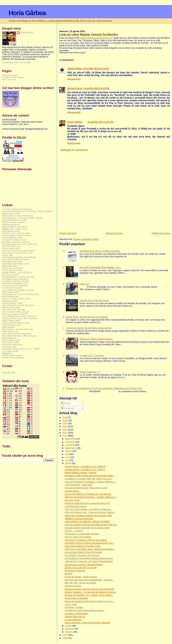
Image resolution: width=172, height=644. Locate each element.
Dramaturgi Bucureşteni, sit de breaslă (19, 257)
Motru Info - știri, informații (14, 309)
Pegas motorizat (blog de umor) (16, 323)
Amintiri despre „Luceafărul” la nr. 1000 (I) (85, 469)
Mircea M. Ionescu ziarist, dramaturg (18, 305)
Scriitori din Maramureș (12, 344)
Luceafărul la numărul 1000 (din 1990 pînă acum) (89, 479)
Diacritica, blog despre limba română (18, 251)
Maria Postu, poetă (10, 292)
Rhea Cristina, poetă (11, 340)
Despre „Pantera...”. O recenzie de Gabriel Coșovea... (91, 592)
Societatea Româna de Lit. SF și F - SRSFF (21, 349)
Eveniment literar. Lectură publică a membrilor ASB (89, 589)
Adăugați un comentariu (74, 150)
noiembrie (70, 442)
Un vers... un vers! (73, 531)
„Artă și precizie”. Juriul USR (78, 485)
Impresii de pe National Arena (94, 300)
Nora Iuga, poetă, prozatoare (15, 314)
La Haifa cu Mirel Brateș (76, 614)
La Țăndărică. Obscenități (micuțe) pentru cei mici (89, 558)
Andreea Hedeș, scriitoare (14, 222)
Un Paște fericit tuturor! (76, 506)
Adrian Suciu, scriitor (11, 213)
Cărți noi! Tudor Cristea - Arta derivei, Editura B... (88, 509)
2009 (65, 638)
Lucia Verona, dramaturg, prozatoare (18, 290)
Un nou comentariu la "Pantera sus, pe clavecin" (88, 494)
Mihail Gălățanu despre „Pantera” (81, 473)
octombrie (70, 445)
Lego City (84, 284)
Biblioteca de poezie (11, 224)
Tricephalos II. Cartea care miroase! (82, 534)
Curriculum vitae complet (13, 77)
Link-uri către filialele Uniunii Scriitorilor (83, 552)
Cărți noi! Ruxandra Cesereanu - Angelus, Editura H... (91, 482)
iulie (67, 454)
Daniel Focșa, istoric (11, 248)
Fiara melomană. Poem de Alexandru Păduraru (88, 623)
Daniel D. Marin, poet (11, 246)
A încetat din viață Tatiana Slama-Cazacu (85, 610)
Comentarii (68, 408)
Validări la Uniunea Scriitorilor (79, 519)
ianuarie (69, 632)
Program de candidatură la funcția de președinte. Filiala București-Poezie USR (104, 388)
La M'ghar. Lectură (74, 607)
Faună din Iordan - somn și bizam (81, 577)
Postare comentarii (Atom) (86, 239)
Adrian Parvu (75, 88)
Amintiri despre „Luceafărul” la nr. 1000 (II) (85, 466)
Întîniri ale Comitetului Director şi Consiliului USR (88, 515)
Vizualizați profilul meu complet (16, 62)
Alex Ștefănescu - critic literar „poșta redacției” (22, 218)
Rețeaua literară (9, 338)
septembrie (71, 448)
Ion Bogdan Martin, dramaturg (15, 279)
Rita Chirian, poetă (10, 342)
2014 (65, 427)
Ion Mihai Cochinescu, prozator (16, 281)
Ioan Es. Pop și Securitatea (78, 537)
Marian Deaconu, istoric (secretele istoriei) (21, 294)
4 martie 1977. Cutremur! (92, 355)
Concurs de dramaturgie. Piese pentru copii (86, 488)
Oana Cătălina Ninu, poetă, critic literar (19, 316)
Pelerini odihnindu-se (75, 617)
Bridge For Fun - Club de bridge (16, 233)
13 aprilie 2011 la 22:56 (96, 88)
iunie (68, 457)
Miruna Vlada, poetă (11, 307)
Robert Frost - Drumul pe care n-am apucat (87, 317)
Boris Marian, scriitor (11, 231)
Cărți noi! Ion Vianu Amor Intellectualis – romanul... (89, 580)
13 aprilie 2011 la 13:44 (96, 68)
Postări (66, 403)
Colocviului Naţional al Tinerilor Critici (83, 546)
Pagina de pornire (114, 233)
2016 (65, 420)
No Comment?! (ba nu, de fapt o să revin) (100, 251)
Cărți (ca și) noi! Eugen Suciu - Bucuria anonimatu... (90, 549)
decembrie (71, 439)
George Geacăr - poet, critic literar (17, 272)
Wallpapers (7, 353)
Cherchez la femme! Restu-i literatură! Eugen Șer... (89, 543)
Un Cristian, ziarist (10, 351)
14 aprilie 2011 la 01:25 (100, 122)
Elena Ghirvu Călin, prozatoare (16, 259)
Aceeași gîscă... (72, 491)
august (69, 451)
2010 (65, 635)
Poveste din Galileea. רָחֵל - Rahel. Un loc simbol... (89, 595)
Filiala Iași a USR (10, 266)
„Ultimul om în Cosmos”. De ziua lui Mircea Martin (89, 561)
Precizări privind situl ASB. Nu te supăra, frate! (87, 528)
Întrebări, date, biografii (12, 355)
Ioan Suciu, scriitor (10, 275)
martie (69, 626)
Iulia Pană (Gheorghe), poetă (15, 283)
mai (67, 460)
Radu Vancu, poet (10, 331)
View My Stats (9, 373)
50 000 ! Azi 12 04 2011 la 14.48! (81, 568)
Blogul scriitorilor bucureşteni (15, 227)
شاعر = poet (71, 604)
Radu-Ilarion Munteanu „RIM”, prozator (19, 336)
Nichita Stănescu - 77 (90, 372)
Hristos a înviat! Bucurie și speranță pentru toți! (87, 503)
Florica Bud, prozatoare (12, 268)
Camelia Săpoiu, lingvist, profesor (17, 235)
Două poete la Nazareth (76, 598)
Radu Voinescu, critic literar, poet (17, 333)
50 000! (68, 574)
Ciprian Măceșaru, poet (12, 237)
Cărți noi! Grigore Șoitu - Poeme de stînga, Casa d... (90, 512)
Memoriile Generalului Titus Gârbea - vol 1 (100, 267)
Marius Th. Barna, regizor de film (16, 299)
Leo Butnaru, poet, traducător (15, 285)
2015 (65, 423)
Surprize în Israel (73, 586)
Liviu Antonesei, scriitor (12, 288)
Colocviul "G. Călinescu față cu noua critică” (86, 540)
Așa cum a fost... (73, 500)
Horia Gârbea (27, 13)
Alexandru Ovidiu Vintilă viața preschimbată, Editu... (90, 476)
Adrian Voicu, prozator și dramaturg (18, 216)
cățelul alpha (74, 68)
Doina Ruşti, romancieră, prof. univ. (18, 253)
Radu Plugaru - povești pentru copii (18, 329)
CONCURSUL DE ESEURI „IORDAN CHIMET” (88, 522)
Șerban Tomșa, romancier (13, 358)
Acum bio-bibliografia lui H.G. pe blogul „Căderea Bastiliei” (28, 211)
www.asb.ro (66, 43)
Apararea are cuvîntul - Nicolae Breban (84, 565)
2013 (65, 430)
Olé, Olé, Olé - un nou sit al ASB (80, 583)
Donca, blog (7, 255)
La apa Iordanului (73, 620)
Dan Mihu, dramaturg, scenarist (16, 242)
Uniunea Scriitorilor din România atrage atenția (89, 328)
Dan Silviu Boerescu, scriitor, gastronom (20, 244)
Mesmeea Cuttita (10, 301)
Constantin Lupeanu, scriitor (14, 240)
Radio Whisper (9, 327)
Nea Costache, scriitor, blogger (16, 312)
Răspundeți (74, 79)
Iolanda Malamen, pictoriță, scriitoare (18, 277)
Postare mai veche (161, 233)
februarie (70, 629)
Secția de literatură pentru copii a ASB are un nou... (90, 601)
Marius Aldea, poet (10, 296)
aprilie (68, 463)
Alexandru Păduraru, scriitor (14, 220)
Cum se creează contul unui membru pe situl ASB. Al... (91, 525)
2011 (65, 436)
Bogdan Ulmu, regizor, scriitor (15, 229)
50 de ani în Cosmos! (75, 571)
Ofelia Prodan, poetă (11, 320)
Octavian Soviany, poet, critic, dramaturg (20, 318)
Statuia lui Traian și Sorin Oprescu (96, 339)
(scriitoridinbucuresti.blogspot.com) (96, 38)
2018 (65, 417)
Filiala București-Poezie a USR (16, 264)
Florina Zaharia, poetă (12, 270)
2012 (65, 433)
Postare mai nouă (68, 233)
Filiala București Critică (12, 261)
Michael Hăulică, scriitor (13, 303)
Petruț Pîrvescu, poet (11, 325)
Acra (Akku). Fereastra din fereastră (82, 555)
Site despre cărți (9, 347)
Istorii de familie (9, 79)
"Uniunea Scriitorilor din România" (17, 209)
